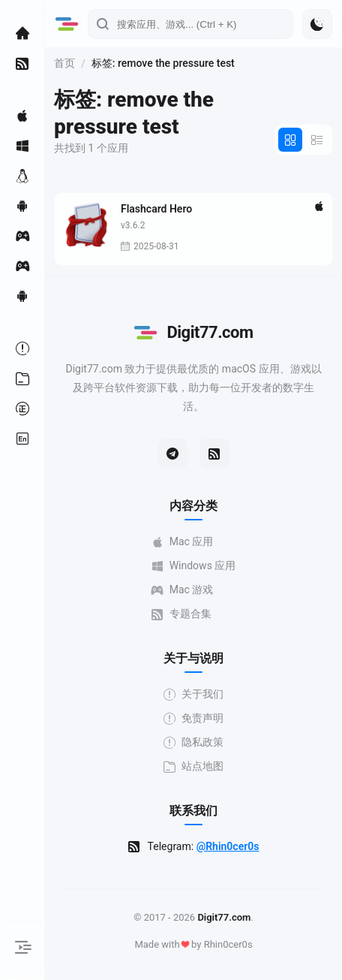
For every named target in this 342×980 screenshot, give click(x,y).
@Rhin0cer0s (228, 846)
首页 (64, 63)
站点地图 (193, 766)
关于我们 (193, 694)
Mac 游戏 (183, 590)
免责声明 (193, 718)
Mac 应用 (183, 542)
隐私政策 (193, 742)
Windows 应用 (194, 566)
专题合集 (181, 614)
